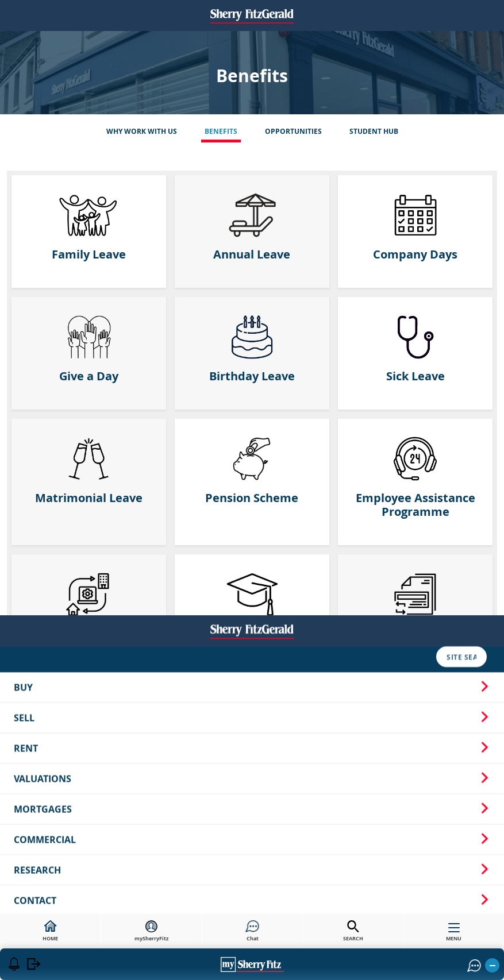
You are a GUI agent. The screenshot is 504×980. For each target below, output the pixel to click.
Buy (252, 518)
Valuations (252, 609)
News (108, 798)
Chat (252, 931)
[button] (437, 798)
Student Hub (374, 131)
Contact (252, 731)
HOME (50, 931)
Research (252, 701)
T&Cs (334, 798)
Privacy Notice (210, 798)
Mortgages (252, 640)
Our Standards (388, 798)
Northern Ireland (252, 762)
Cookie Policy (282, 798)
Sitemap (149, 798)
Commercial (252, 670)
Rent (252, 579)
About (22, 798)
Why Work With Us (142, 131)
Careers (66, 798)
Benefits (221, 131)
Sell (252, 549)
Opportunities (293, 131)
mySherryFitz (151, 931)
